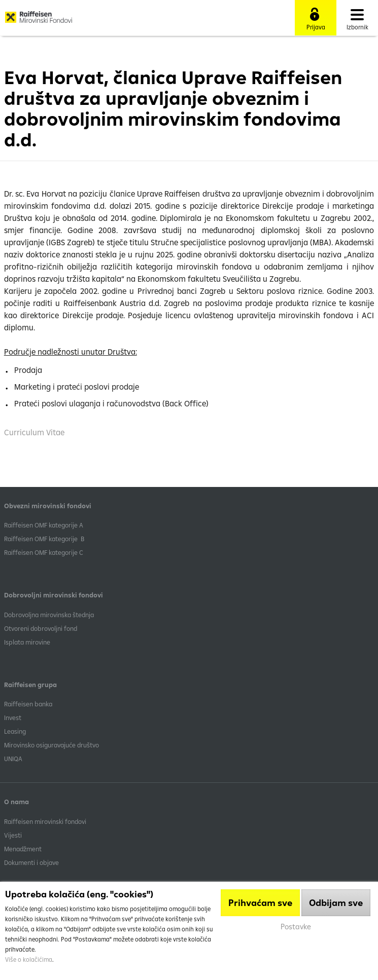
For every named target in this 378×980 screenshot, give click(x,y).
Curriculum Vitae (34, 432)
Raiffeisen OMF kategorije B (44, 539)
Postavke (296, 927)
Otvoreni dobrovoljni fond (41, 628)
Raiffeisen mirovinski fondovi (45, 821)
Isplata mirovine (27, 642)
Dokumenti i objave (31, 862)
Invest (13, 718)
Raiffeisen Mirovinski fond (39, 21)
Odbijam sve (336, 903)
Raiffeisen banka (28, 704)
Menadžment (23, 849)
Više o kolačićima (29, 959)
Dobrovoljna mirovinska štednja (49, 615)
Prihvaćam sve (260, 903)
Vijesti (13, 835)
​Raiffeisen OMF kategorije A (44, 525)
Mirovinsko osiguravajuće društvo (52, 745)
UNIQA (13, 759)
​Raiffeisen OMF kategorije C (44, 552)
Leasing (15, 731)
